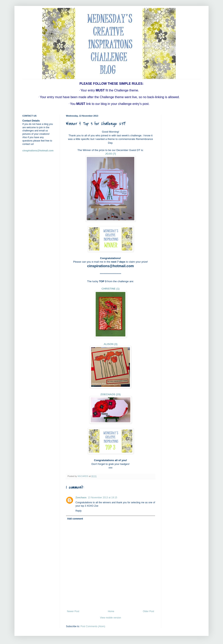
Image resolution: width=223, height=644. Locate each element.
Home (111, 611)
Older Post (148, 611)
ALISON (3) (111, 344)
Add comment (75, 519)
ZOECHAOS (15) (111, 394)
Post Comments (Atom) (93, 626)
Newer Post (73, 611)
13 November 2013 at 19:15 (102, 498)
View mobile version (111, 618)
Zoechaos (81, 498)
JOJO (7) (111, 154)
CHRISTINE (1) (111, 289)
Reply (79, 511)
